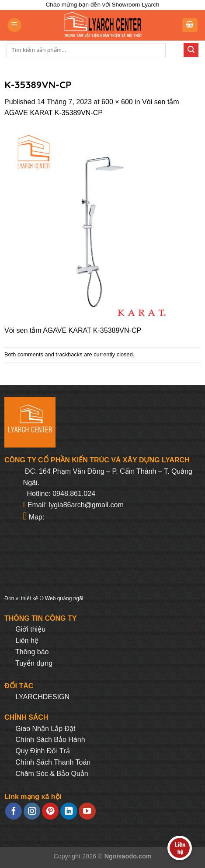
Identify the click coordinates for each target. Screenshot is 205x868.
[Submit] (191, 50)
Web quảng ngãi (64, 598)
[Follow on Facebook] (14, 811)
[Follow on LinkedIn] (69, 811)
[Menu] (14, 25)
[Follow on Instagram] (32, 811)
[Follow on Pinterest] (50, 811)
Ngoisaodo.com (128, 856)
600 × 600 (117, 102)
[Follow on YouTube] (87, 811)
